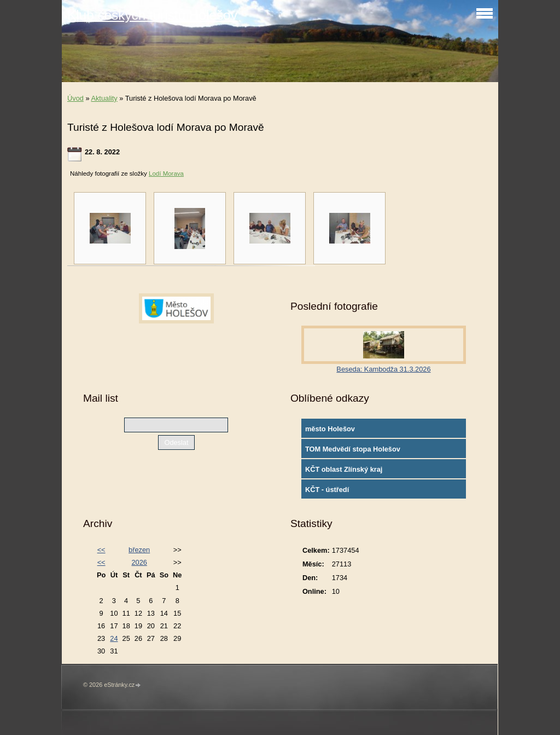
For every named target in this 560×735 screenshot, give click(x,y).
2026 (139, 562)
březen (139, 550)
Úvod (75, 98)
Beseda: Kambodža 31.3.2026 (383, 369)
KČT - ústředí (327, 490)
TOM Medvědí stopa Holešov (353, 449)
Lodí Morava (166, 173)
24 (114, 638)
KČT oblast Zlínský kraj (344, 469)
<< (101, 550)
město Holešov (330, 429)
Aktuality (104, 98)
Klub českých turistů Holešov (152, 15)
